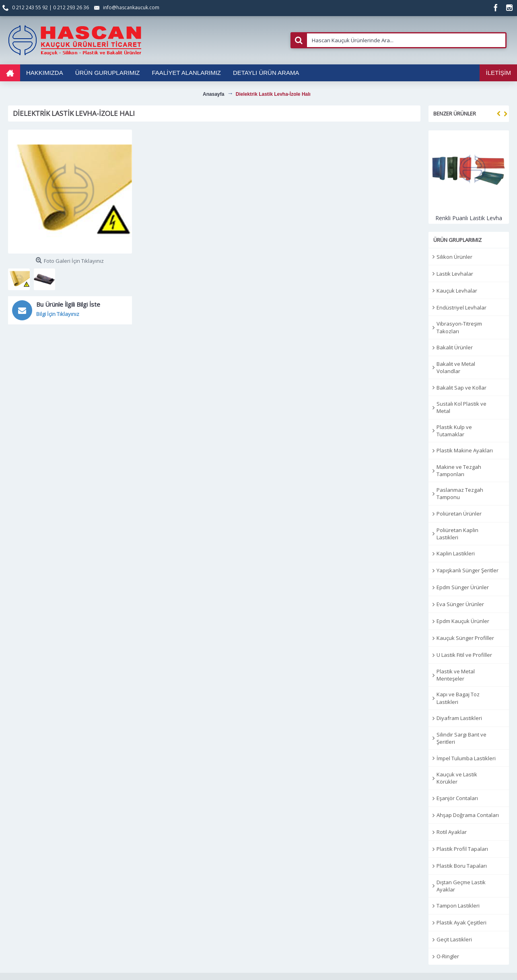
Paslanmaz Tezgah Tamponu (460, 493)
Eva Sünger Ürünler (460, 604)
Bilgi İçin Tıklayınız (58, 314)
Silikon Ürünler (454, 257)
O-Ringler (448, 956)
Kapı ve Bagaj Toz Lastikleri (458, 698)
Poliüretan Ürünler (459, 514)
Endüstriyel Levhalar (461, 307)
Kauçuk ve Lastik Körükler (457, 778)
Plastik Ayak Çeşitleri (461, 922)
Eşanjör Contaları (457, 798)
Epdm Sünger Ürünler (463, 587)
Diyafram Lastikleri (459, 718)
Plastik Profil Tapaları (462, 849)
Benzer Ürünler (455, 113)
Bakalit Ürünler (455, 347)
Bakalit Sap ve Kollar (461, 388)
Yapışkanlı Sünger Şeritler (468, 570)
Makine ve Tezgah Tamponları (459, 470)
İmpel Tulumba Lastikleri (466, 758)
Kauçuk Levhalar (457, 291)
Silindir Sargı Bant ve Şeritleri (461, 738)
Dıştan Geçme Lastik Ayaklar (461, 886)
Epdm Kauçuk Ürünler (463, 621)
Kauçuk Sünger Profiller (465, 638)
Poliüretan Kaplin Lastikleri (457, 534)
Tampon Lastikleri (458, 906)
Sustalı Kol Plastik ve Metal (461, 407)
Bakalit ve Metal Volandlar (456, 367)
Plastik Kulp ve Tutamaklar (454, 431)
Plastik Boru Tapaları (462, 866)
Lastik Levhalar (455, 274)
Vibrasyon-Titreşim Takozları (459, 327)
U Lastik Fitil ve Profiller (464, 655)
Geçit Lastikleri (454, 939)
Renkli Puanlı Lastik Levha (469, 218)
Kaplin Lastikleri (456, 553)
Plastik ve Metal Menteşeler (456, 675)
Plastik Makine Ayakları (465, 450)
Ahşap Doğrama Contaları (468, 815)
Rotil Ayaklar (452, 832)
